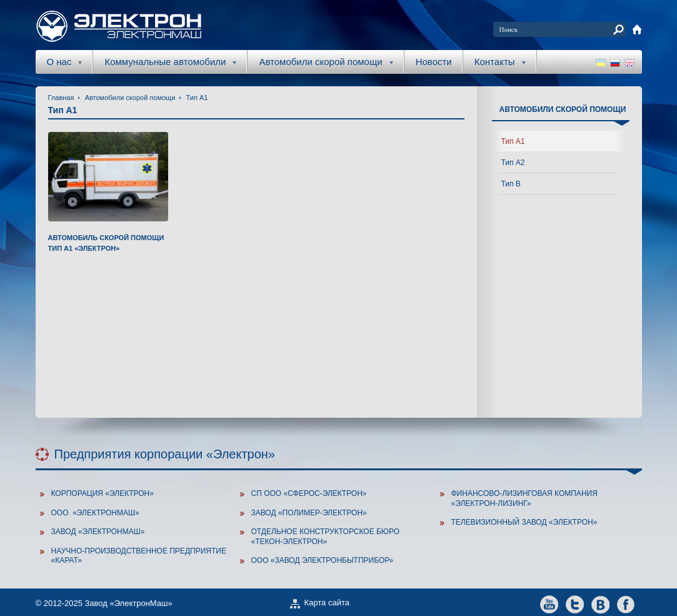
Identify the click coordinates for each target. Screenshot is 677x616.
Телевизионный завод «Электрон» (524, 522)
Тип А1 (197, 98)
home (637, 29)
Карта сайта (327, 603)
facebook (626, 604)
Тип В (511, 184)
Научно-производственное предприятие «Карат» (139, 556)
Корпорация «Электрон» (103, 493)
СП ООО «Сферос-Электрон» (309, 493)
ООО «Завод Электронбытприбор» (323, 560)
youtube (549, 604)
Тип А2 (513, 163)
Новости (434, 62)
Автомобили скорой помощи (130, 98)
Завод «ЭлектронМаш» (98, 532)
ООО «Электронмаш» (95, 513)
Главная (61, 98)
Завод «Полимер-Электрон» (309, 513)
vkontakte (600, 604)
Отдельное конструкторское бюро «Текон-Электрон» (326, 537)
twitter (575, 604)
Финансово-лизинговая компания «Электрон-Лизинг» (524, 498)
